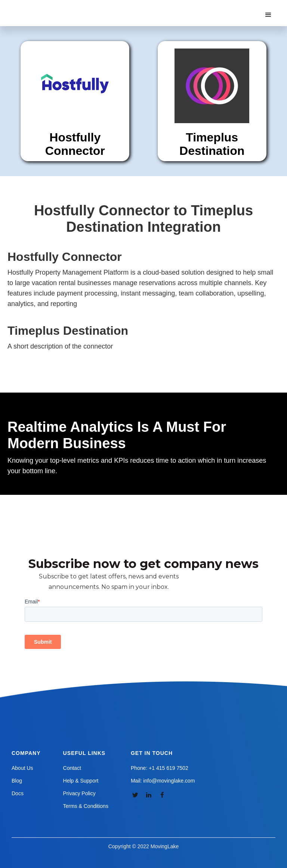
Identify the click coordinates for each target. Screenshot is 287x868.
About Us (22, 768)
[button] (268, 15)
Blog (17, 781)
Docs (18, 793)
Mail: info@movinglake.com (163, 781)
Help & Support (81, 781)
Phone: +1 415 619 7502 (160, 768)
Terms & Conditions (86, 806)
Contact (72, 768)
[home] (50, 7)
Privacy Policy (79, 793)
